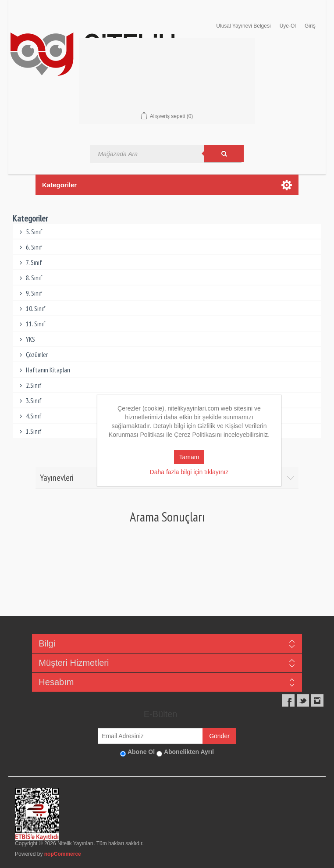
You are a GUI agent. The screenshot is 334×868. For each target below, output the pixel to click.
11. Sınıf (32, 324)
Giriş (310, 26)
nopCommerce (63, 854)
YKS (26, 339)
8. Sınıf (30, 278)
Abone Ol (141, 752)
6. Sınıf (30, 247)
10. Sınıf (32, 309)
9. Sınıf (30, 293)
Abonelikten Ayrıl (189, 752)
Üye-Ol (288, 26)
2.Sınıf (30, 385)
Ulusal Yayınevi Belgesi (243, 26)
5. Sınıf (30, 232)
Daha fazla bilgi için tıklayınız (189, 472)
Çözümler (33, 355)
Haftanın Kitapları (44, 370)
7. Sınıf (30, 263)
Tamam (189, 457)
